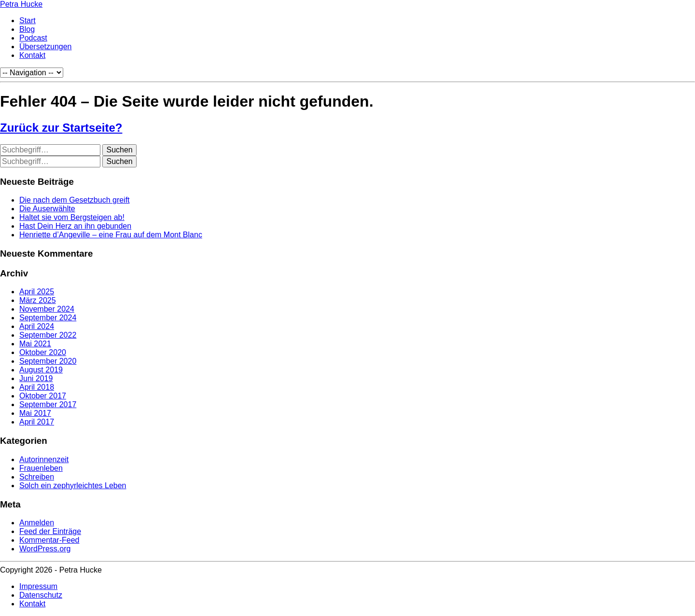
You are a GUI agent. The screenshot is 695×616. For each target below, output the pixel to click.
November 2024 (47, 309)
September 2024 (48, 318)
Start (28, 21)
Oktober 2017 (43, 396)
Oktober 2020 (43, 352)
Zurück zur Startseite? (61, 128)
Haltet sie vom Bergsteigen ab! (72, 217)
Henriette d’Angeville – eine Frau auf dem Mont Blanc (111, 235)
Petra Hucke (21, 4)
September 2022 (48, 335)
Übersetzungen (46, 47)
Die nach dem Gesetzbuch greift (75, 200)
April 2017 (37, 422)
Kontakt (32, 55)
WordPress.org (45, 549)
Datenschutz (41, 595)
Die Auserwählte (47, 209)
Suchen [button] (119, 150)
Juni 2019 (36, 378)
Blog (27, 29)
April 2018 (37, 387)
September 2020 (48, 361)
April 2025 (37, 292)
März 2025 (38, 300)
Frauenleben (41, 468)
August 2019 (41, 370)
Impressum (38, 586)
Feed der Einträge (50, 531)
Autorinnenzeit (44, 459)
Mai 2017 (35, 413)
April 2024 (37, 326)
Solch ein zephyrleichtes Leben (73, 486)
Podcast (33, 38)
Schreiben (37, 477)
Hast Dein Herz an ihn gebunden (75, 226)
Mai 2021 (35, 344)
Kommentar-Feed (49, 540)
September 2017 (48, 404)
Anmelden (37, 523)
